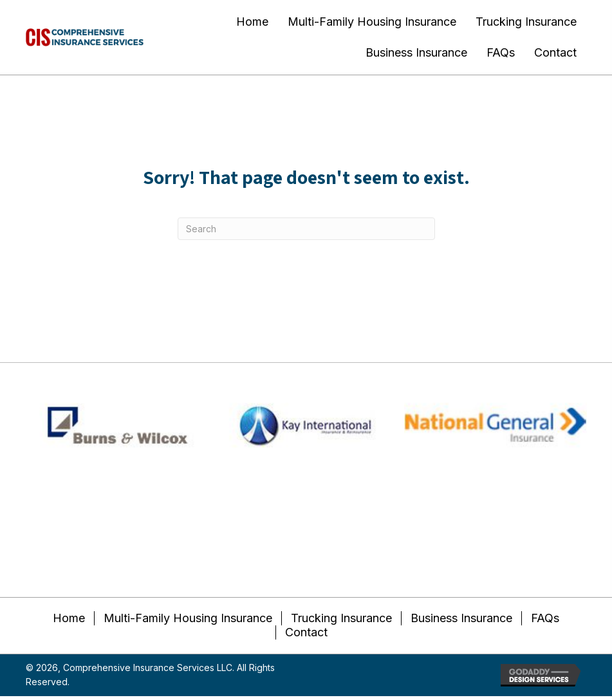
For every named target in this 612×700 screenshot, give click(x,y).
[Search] (306, 229)
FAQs (545, 618)
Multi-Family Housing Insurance (188, 618)
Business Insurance (461, 618)
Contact (306, 632)
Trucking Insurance (341, 618)
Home (69, 618)
